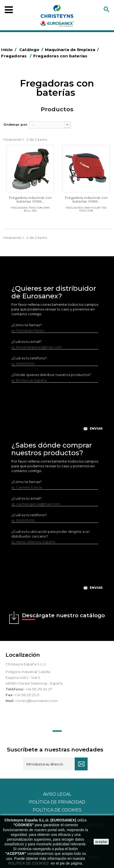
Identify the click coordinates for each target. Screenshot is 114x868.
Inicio (9, 50)
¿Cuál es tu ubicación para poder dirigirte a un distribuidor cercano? (50, 534)
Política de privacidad (57, 802)
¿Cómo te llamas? (27, 325)
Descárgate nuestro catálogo (63, 616)
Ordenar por (15, 124)
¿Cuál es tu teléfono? (29, 358)
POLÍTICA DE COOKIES (29, 863)
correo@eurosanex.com (37, 701)
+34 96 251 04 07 (39, 689)
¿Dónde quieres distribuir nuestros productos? (51, 375)
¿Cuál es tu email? (27, 342)
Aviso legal (57, 794)
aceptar (101, 842)
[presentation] (57, 411)
